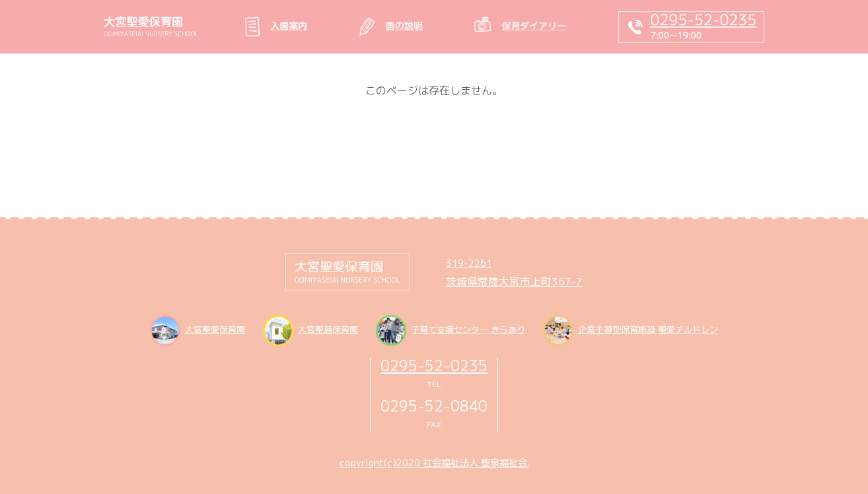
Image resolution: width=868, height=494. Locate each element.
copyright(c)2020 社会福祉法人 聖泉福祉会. (434, 463)
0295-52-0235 (434, 366)
